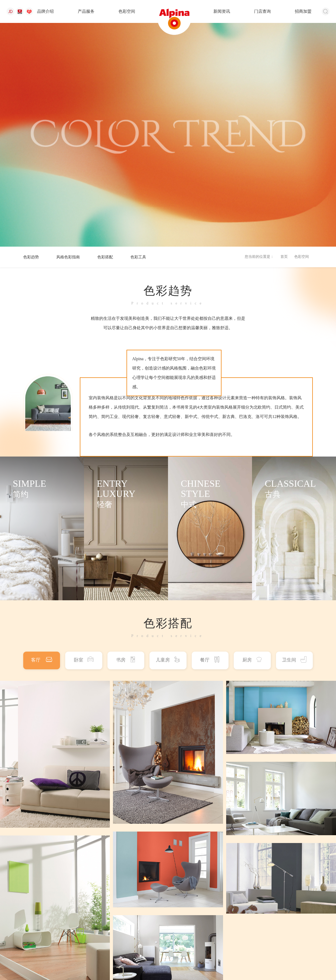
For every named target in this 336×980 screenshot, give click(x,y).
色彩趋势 (32, 37)
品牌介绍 (45, 11)
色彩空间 (127, 11)
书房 (126, 440)
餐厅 (210, 440)
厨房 (252, 440)
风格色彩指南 (70, 37)
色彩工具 (142, 37)
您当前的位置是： (259, 37)
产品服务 (86, 11)
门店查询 (262, 11)
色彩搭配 (108, 37)
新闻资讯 (222, 11)
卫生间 (294, 440)
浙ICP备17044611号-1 (235, 960)
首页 (284, 37)
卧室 (84, 440)
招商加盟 (303, 11)
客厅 (42, 440)
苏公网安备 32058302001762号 (108, 960)
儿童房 (168, 440)
